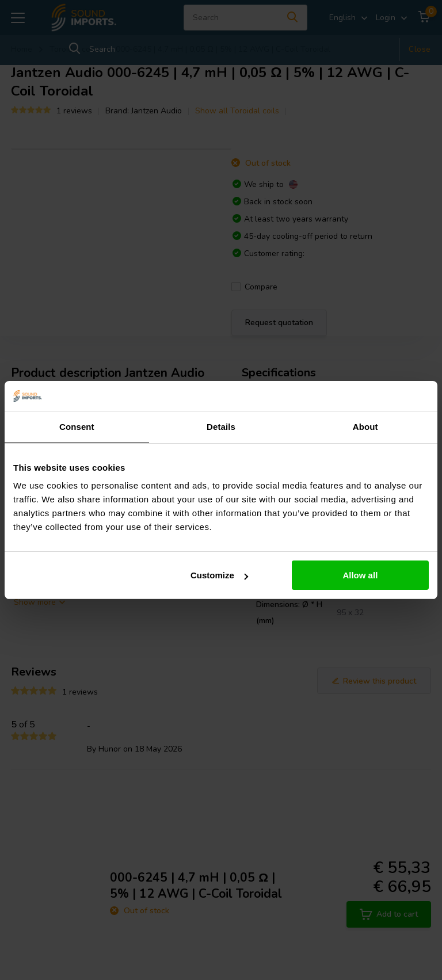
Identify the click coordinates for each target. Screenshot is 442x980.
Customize (219, 575)
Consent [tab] (77, 427)
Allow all (360, 575)
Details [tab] (221, 427)
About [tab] (365, 427)
